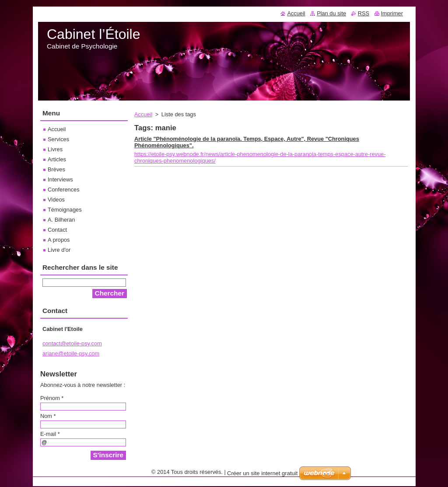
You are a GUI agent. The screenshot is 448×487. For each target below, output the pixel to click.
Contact (57, 230)
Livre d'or (59, 250)
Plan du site (331, 13)
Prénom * (52, 398)
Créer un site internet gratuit (262, 473)
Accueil (143, 114)
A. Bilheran (61, 220)
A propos (59, 240)
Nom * (48, 416)
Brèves (56, 169)
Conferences (64, 190)
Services (58, 139)
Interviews (60, 179)
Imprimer (392, 13)
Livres (55, 149)
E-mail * (50, 434)
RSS (364, 13)
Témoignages (65, 210)
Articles (57, 159)
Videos (56, 200)
